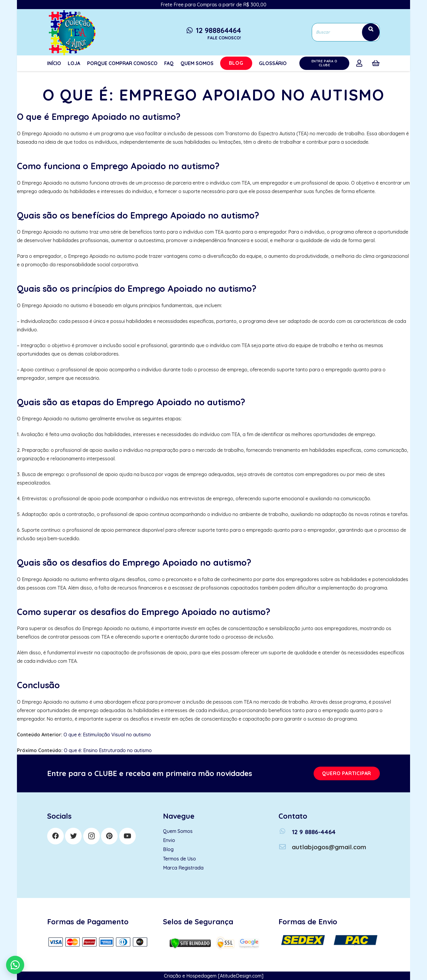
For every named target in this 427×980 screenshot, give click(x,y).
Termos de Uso (179, 859)
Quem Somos (178, 831)
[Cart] (376, 63)
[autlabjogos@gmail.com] (285, 847)
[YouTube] (127, 836)
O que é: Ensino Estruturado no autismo (108, 750)
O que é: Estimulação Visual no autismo (107, 735)
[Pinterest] (109, 836)
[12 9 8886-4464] (285, 832)
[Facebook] (55, 836)
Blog (168, 849)
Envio (169, 840)
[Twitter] (73, 836)
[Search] (371, 32)
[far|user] (361, 63)
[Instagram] (91, 836)
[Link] (71, 32)
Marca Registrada (183, 868)
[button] (15, 965)
